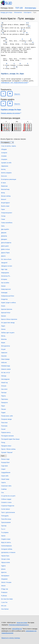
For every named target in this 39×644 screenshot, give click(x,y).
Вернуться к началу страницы (11, 638)
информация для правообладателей (14, 83)
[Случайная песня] (27, 3)
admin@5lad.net (17, 629)
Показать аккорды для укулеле (10, 113)
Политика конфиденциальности (19, 625)
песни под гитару (22, 623)
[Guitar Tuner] (22, 3)
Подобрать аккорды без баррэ (12, 74)
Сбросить (17, 94)
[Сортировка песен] (7, 142)
